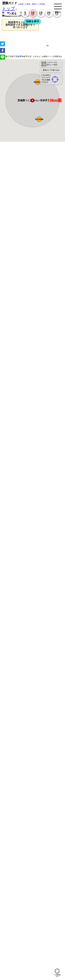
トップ (8, 9)
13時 (10, 416)
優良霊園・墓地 (15, 485)
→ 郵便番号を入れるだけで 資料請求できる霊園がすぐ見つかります (20, 25)
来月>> (51, 379)
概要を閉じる (45, 200)
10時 (10, 412)
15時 (10, 420)
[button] (38, 82)
